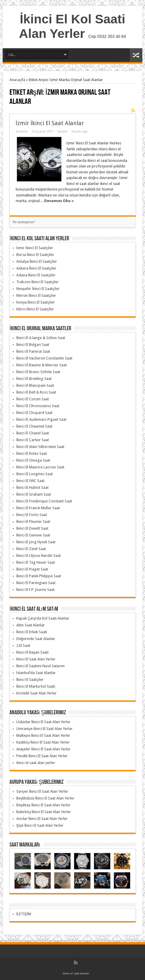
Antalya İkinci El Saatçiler (37, 261)
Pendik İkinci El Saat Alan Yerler (42, 756)
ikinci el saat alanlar (76, 973)
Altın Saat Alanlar (31, 625)
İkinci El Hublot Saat (33, 487)
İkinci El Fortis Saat (32, 515)
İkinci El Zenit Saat (31, 549)
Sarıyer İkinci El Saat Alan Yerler (42, 791)
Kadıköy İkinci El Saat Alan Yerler (43, 742)
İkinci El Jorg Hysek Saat (36, 542)
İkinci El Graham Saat (34, 494)
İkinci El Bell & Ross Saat (36, 392)
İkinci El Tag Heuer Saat (36, 562)
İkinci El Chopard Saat (35, 413)
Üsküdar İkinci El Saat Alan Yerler (44, 722)
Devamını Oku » (59, 201)
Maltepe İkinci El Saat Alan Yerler (43, 735)
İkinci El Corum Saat (33, 399)
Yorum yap (79, 132)
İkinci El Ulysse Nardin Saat (39, 556)
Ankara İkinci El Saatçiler (36, 268)
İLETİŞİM (24, 914)
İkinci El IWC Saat (31, 481)
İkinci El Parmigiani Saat (36, 583)
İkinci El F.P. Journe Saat (36, 590)
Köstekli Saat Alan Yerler (36, 693)
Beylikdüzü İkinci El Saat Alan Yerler (46, 798)
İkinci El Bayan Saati (33, 652)
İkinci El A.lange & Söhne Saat (41, 338)
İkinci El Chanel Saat (33, 433)
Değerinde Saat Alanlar (36, 639)
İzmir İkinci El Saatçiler (35, 248)
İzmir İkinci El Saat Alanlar (50, 123)
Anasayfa (17, 80)
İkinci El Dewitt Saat (32, 528)
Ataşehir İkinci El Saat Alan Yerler (43, 749)
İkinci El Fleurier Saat (33, 522)
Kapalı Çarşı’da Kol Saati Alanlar (43, 618)
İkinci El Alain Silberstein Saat (40, 447)
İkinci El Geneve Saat (33, 535)
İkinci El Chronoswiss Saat (38, 406)
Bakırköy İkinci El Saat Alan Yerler (44, 812)
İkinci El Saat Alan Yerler (36, 659)
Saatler (62, 132)
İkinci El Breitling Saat (34, 379)
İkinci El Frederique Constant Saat (44, 501)
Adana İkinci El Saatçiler (36, 275)
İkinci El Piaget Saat (32, 569)
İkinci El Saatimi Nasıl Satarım (41, 666)
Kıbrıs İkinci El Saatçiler (35, 309)
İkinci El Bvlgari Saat (33, 345)
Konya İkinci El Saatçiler (36, 302)
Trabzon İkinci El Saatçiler (38, 282)
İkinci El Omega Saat (33, 460)
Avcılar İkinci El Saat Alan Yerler (42, 819)
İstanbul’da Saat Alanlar (36, 673)
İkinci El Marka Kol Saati (36, 686)
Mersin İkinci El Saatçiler (36, 295)
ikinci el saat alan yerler (36, 763)
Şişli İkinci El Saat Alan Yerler (40, 825)
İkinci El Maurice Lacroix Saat (40, 467)
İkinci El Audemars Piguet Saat (42, 419)
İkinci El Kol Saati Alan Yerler (72, 26)
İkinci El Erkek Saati (32, 632)
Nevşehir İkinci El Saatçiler (38, 289)
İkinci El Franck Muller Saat (38, 508)
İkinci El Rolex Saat (32, 453)
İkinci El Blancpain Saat (35, 385)
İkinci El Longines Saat (35, 474)
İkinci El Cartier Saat (33, 440)
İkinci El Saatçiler (30, 680)
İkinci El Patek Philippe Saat (39, 576)
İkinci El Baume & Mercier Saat (42, 365)
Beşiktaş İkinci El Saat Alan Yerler (44, 805)
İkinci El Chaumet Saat (35, 426)
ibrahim (22, 132)
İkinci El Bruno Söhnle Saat (38, 372)
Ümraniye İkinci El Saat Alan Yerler (45, 729)
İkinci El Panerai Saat (33, 351)
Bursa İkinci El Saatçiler (35, 255)
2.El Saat (23, 645)
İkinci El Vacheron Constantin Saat (44, 358)
